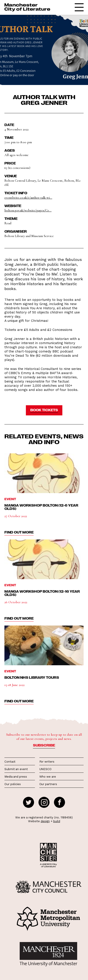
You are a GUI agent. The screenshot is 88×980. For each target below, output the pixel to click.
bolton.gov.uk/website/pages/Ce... (28, 210)
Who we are (48, 777)
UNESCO (45, 769)
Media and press (16, 777)
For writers (47, 762)
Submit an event (16, 769)
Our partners (48, 784)
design (45, 821)
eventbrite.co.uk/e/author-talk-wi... (28, 198)
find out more (19, 532)
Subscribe (44, 745)
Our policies (13, 784)
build (57, 821)
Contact (10, 762)
